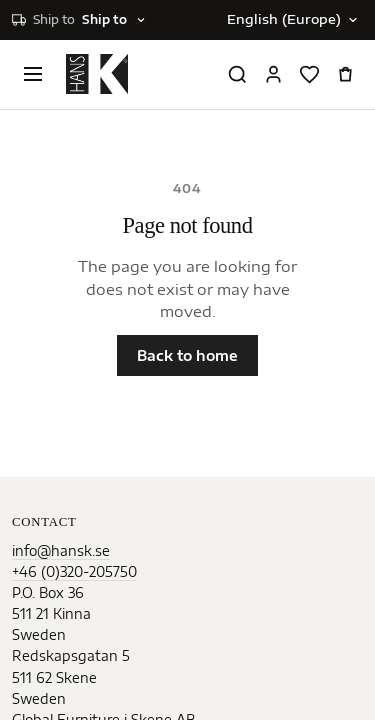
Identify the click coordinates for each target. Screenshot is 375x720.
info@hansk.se (61, 550)
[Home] (97, 74)
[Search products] (237, 74)
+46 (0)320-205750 (74, 571)
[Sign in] (273, 74)
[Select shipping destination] (79, 20)
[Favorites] (309, 74)
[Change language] (291, 20)
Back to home (187, 355)
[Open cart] (345, 74)
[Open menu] (33, 74)
